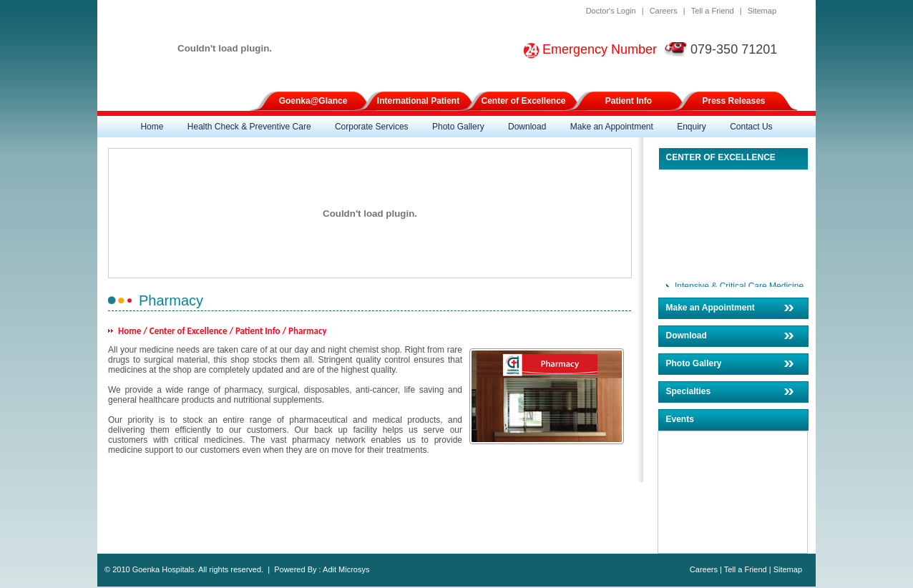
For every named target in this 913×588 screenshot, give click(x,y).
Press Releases (733, 101)
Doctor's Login (611, 11)
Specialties (689, 391)
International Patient (418, 101)
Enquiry (692, 127)
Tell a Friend (713, 11)
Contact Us (751, 127)
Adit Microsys (346, 569)
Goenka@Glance (313, 101)
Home (152, 127)
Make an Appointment (612, 127)
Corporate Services (372, 127)
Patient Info (629, 101)
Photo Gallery (458, 127)
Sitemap (762, 11)
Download (527, 127)
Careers (664, 11)
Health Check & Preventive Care (249, 127)
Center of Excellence (523, 101)
